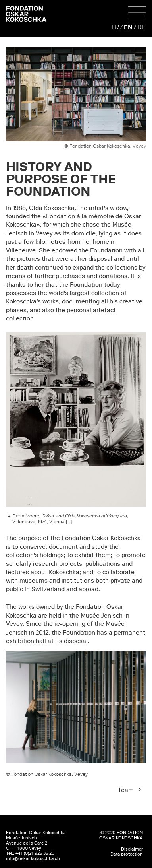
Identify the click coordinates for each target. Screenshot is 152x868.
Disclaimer (132, 849)
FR (115, 27)
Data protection (127, 854)
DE (141, 27)
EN (128, 27)
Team (126, 790)
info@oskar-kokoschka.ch (33, 859)
